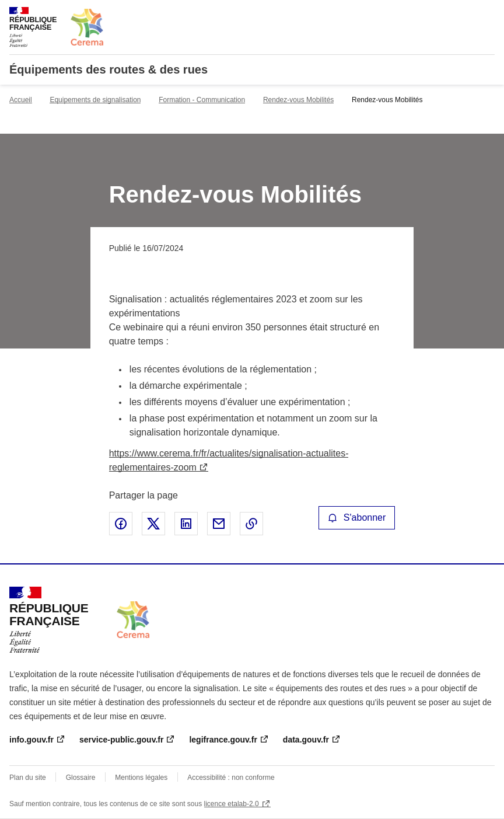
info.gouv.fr (32, 740)
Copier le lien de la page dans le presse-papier (251, 524)
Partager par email (219, 524)
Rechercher (464, 14)
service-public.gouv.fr (121, 740)
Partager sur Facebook (121, 524)
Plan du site (28, 778)
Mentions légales (141, 778)
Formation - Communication (202, 100)
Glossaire (81, 778)
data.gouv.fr (306, 740)
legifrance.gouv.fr (223, 740)
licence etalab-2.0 (232, 804)
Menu (488, 14)
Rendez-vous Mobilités (298, 100)
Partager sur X (153, 524)
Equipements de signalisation (95, 100)
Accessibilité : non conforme (231, 778)
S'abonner (357, 517)
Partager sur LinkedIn (186, 524)
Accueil (21, 100)
